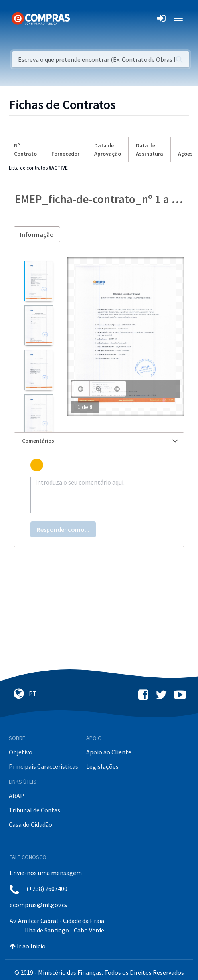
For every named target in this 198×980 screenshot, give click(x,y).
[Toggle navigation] (81, 18)
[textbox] (99, 495)
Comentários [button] (100, 441)
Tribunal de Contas (35, 810)
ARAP (16, 796)
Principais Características (44, 766)
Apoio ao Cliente (109, 752)
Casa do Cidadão (31, 824)
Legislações (102, 766)
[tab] (99, 441)
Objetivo (21, 752)
